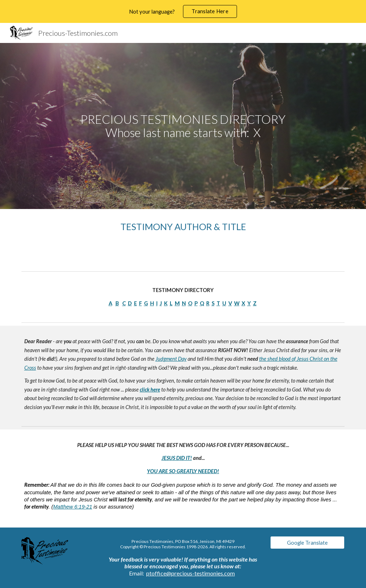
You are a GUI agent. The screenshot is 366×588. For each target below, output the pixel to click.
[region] (183, 11)
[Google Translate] (308, 543)
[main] (183, 126)
